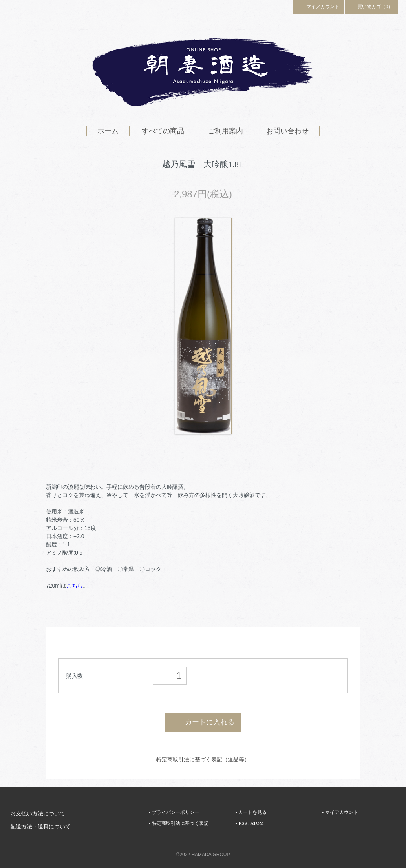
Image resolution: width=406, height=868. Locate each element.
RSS (242, 823)
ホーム (108, 131)
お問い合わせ (287, 131)
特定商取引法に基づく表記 (180, 823)
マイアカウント (319, 6)
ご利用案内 (225, 131)
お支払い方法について (38, 814)
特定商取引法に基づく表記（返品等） (203, 759)
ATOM (257, 823)
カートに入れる (203, 722)
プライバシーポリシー (176, 812)
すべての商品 (163, 131)
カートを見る (252, 812)
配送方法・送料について (40, 827)
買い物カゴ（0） (371, 6)
